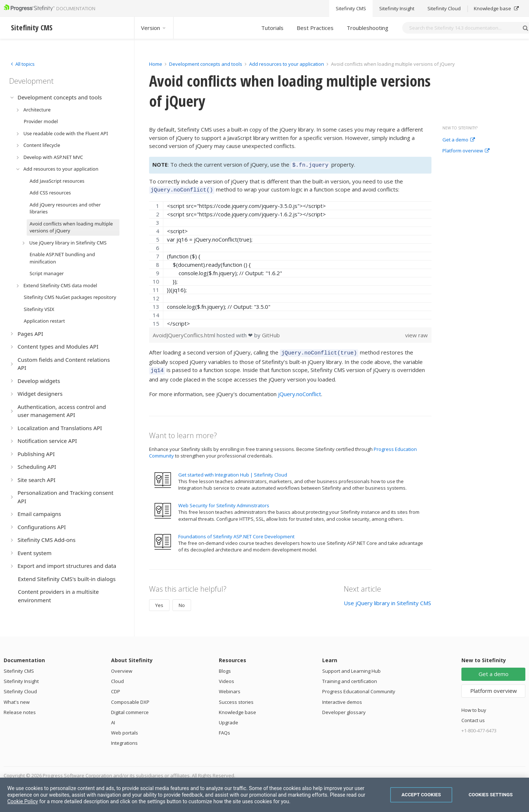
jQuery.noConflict (300, 390)
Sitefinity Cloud (20, 687)
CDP (116, 687)
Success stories (236, 698)
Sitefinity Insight (21, 677)
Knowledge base (237, 708)
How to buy (474, 706)
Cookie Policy (23, 801)
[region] (290, 262)
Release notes (20, 708)
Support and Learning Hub (351, 667)
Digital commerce (130, 708)
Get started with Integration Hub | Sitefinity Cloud (233, 470)
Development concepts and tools (206, 64)
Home (156, 64)
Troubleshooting (368, 28)
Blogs (225, 667)
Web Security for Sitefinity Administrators (224, 501)
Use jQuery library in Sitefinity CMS (387, 599)
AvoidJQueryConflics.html (185, 333)
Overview (122, 667)
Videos (227, 677)
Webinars (230, 687)
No (182, 601)
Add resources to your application (287, 64)
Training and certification (350, 677)
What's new (17, 698)
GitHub (271, 333)
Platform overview (466, 151)
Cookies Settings (491, 795)
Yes (159, 601)
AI (113, 718)
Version (154, 28)
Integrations (124, 739)
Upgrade (229, 718)
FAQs (224, 728)
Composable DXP (130, 698)
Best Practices (315, 28)
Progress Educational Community (359, 687)
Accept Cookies (421, 795)
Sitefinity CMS (19, 667)
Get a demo (459, 140)
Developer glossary (344, 708)
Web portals (125, 728)
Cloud (117, 677)
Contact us (473, 716)
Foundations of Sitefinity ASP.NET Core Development (236, 532)
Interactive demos (342, 698)
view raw (416, 333)
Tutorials (272, 28)
